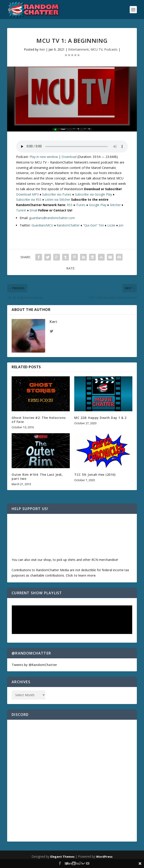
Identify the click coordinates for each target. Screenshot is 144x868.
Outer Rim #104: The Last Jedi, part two (37, 477)
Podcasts (111, 49)
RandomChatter (68, 225)
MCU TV (96, 49)
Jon (121, 225)
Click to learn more (81, 575)
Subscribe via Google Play (93, 194)
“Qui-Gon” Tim (94, 225)
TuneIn (21, 210)
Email (33, 210)
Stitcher (115, 205)
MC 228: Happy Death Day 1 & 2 (100, 418)
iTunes (81, 205)
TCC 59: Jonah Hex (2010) (95, 475)
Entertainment (78, 49)
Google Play (98, 205)
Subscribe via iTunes (57, 194)
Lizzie (111, 225)
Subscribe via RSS (29, 199)
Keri (42, 49)
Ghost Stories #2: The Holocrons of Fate (39, 420)
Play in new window (44, 157)
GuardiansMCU (42, 225)
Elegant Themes (62, 857)
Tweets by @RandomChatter (34, 665)
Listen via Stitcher (57, 199)
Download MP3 (27, 194)
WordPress (104, 857)
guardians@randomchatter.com (52, 218)
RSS (70, 205)
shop (47, 560)
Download (69, 157)
